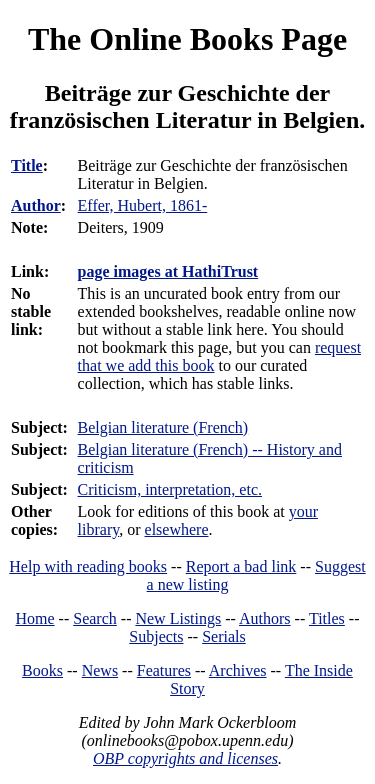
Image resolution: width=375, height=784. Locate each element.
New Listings (178, 618)
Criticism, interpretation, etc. (170, 489)
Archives (238, 670)
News (100, 670)
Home (35, 618)
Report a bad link (241, 566)
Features (164, 670)
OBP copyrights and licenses (185, 758)
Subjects (156, 636)
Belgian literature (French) (163, 427)
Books (42, 670)
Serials (224, 636)
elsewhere (177, 529)
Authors (265, 618)
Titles (327, 618)
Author (36, 205)
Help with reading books (88, 566)
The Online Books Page (187, 39)
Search (95, 618)
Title (27, 165)
